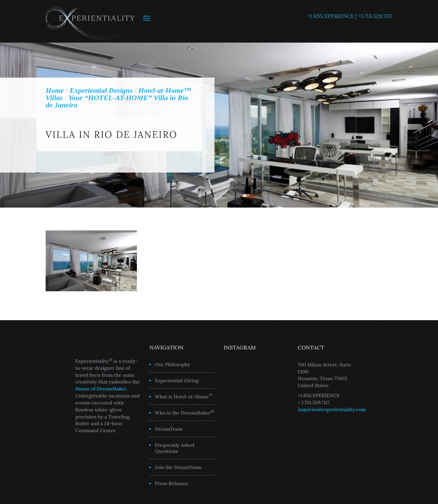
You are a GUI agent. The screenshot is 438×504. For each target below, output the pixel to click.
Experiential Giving (177, 380)
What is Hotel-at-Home (184, 396)
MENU (146, 18)
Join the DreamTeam (178, 467)
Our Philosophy (172, 364)
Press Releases (171, 483)
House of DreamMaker (101, 389)
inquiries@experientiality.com (332, 409)
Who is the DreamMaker (184, 412)
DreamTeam (169, 429)
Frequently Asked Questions (175, 448)
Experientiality (90, 21)
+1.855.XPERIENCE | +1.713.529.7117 (350, 16)
